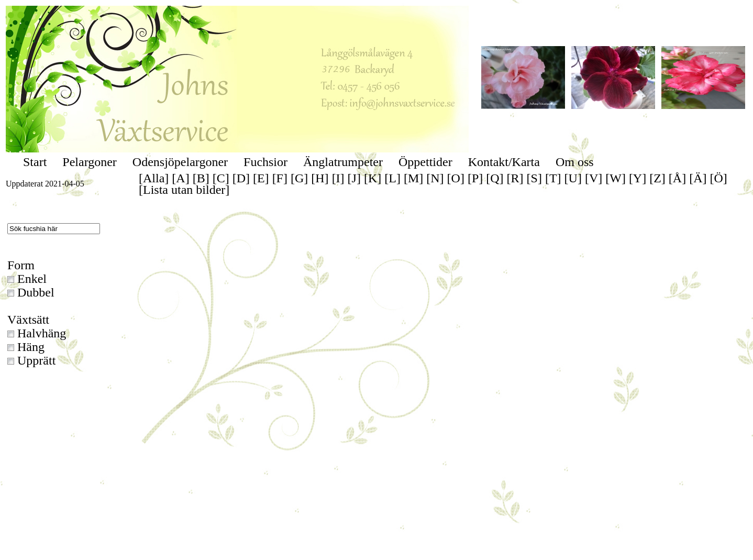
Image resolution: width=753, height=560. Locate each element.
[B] (201, 178)
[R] (515, 178)
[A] (180, 178)
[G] (299, 178)
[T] (553, 178)
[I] (338, 178)
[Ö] (719, 178)
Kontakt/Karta (504, 162)
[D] (241, 178)
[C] (221, 178)
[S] (534, 178)
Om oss (575, 162)
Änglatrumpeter (343, 162)
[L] (392, 178)
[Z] (657, 178)
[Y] (638, 178)
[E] (261, 178)
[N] (435, 178)
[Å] (677, 178)
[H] (320, 178)
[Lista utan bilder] (184, 190)
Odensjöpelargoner (180, 162)
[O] (456, 178)
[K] (373, 178)
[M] (413, 178)
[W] (616, 178)
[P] (475, 178)
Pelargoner (90, 162)
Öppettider (425, 162)
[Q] (495, 178)
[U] (573, 178)
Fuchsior (265, 162)
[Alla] (154, 178)
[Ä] (698, 178)
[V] (594, 178)
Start (35, 162)
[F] (280, 178)
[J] (354, 178)
